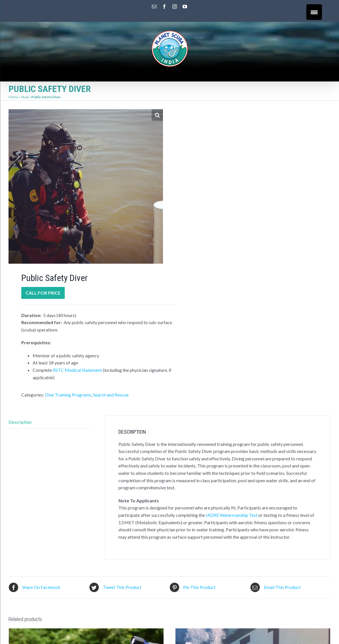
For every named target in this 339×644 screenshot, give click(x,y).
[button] (157, 115)
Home (13, 97)
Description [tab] (20, 422)
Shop (25, 97)
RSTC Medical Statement (77, 370)
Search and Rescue (111, 395)
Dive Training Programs (68, 395)
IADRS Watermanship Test (232, 515)
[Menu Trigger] (314, 12)
